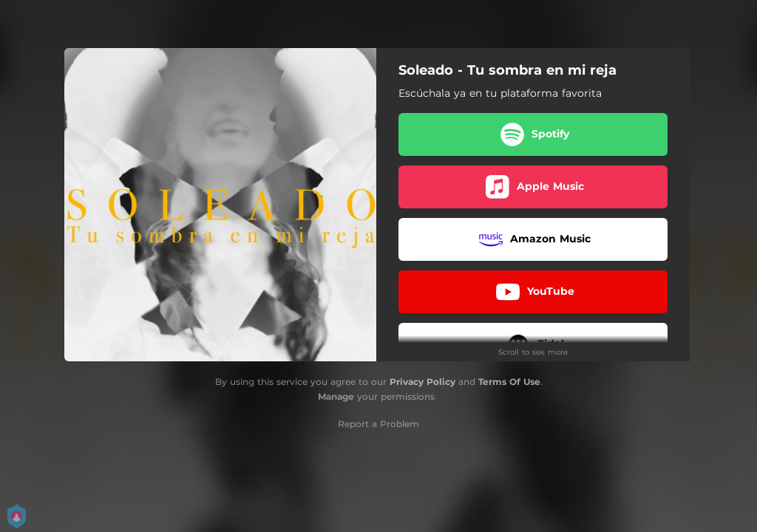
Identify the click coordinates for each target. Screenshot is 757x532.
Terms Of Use (509, 382)
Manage (336, 396)
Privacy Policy (422, 382)
